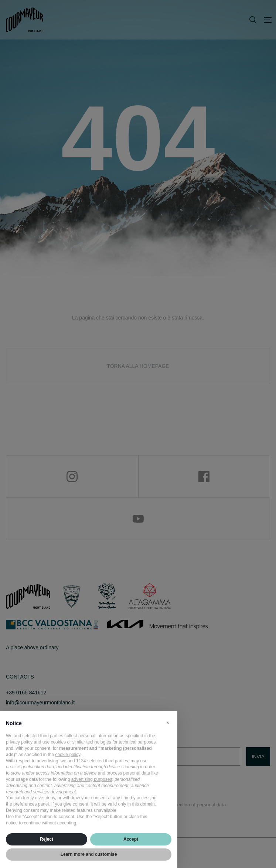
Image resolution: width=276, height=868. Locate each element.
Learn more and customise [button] (89, 854)
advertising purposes (92, 779)
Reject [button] (47, 839)
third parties (117, 761)
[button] (168, 723)
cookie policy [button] (68, 755)
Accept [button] (131, 839)
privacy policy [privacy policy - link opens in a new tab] (19, 742)
